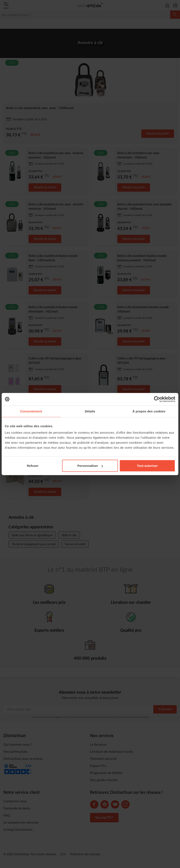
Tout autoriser (147, 466)
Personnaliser (90, 466)
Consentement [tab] (31, 411)
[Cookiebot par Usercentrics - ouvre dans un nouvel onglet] (157, 399)
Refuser (33, 466)
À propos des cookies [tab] (149, 411)
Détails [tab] (90, 411)
